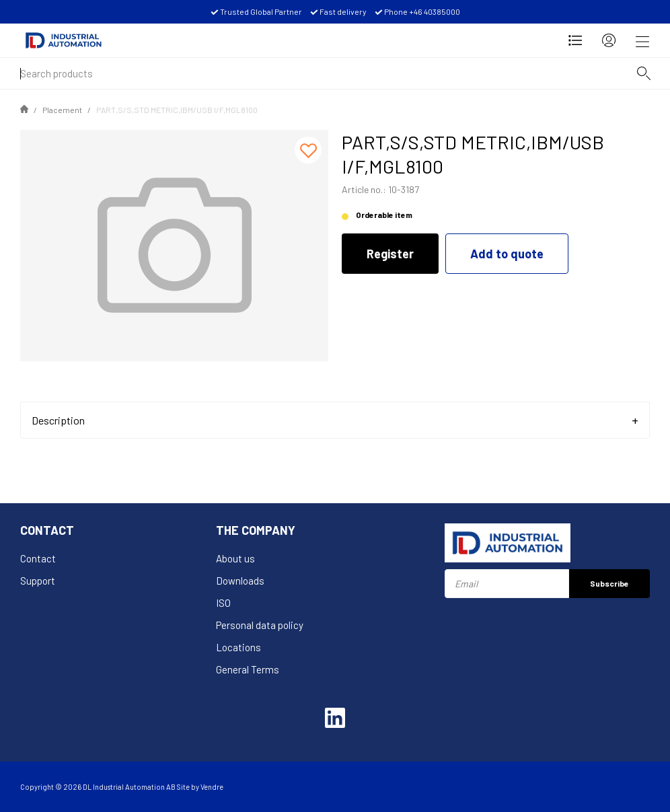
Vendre (212, 787)
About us (235, 558)
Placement (62, 110)
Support (38, 581)
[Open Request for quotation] (575, 40)
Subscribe (609, 583)
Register (390, 254)
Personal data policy (260, 625)
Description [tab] (58, 420)
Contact (38, 558)
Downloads (240, 581)
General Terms (248, 669)
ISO (223, 603)
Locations (238, 647)
